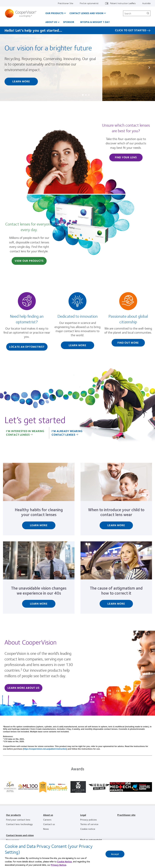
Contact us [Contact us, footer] (49, 824)
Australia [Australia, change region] (146, 3)
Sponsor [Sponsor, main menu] (69, 22)
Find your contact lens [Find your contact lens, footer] (18, 820)
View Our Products (29, 261)
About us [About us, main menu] (51, 22)
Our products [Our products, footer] (13, 815)
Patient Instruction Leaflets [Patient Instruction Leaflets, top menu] (123, 3)
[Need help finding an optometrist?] (27, 322)
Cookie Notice (64, 863)
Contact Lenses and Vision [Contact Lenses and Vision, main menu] (86, 13)
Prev (6, 67)
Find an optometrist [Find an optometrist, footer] (91, 840)
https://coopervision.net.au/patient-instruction (45, 749)
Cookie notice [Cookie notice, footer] (88, 829)
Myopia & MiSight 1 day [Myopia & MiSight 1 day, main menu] (95, 22)
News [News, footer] (46, 829)
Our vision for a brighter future (48, 47)
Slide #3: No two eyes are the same (89, 95)
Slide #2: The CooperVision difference (86, 95)
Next (149, 67)
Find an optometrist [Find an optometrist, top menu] (89, 3)
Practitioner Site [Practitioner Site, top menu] (65, 3)
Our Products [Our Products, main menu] (54, 13)
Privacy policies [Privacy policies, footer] (89, 820)
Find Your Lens (126, 157)
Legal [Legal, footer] (83, 815)
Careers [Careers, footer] (47, 820)
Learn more (21, 81)
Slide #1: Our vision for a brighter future (83, 95)
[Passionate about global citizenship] (128, 320)
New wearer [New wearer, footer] (12, 840)
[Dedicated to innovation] (78, 321)
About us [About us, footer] (48, 815)
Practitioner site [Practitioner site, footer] (126, 815)
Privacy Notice (59, 866)
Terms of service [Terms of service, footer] (89, 824)
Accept (115, 855)
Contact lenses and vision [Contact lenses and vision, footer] (20, 835)
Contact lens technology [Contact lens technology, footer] (19, 824)
